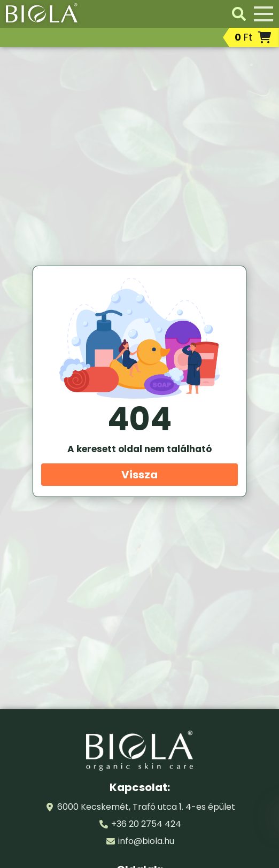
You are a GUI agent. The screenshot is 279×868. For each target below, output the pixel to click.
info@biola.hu (146, 841)
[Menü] (263, 14)
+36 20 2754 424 (146, 824)
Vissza (139, 475)
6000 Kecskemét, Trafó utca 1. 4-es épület (146, 807)
